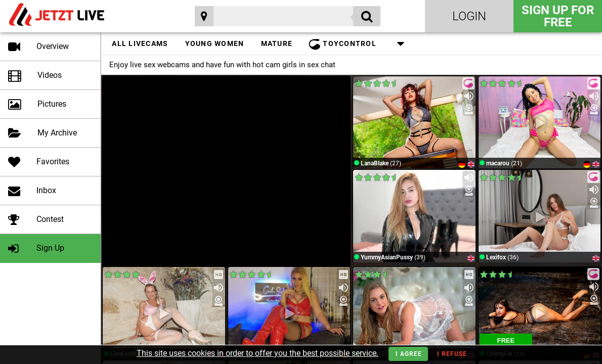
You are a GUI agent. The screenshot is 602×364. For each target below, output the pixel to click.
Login (469, 16)
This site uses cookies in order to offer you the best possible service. (257, 353)
